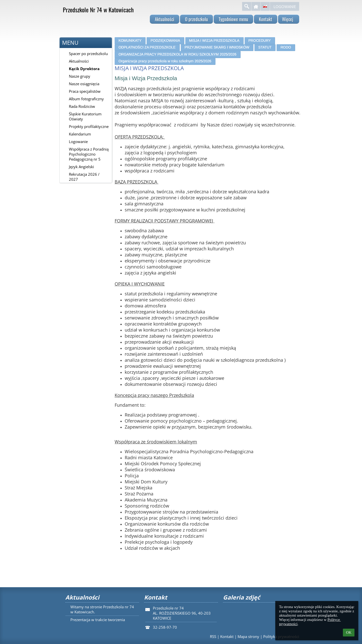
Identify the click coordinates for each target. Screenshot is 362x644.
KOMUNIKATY (130, 40)
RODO (286, 47)
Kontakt (227, 636)
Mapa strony (248, 636)
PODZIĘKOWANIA (165, 40)
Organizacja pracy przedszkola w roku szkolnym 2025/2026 (165, 61)
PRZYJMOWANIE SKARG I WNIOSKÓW (217, 47)
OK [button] (349, 632)
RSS (213, 636)
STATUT (265, 47)
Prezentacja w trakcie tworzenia (98, 620)
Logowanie (285, 7)
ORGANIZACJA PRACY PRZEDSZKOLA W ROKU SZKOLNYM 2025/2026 (177, 54)
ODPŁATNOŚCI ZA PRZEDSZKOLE (147, 47)
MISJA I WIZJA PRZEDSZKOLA (214, 40)
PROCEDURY (260, 40)
